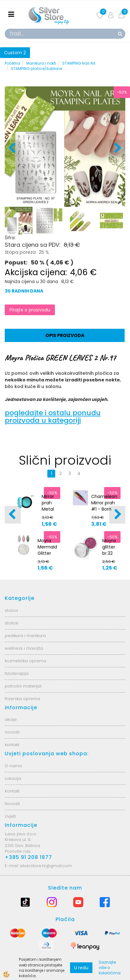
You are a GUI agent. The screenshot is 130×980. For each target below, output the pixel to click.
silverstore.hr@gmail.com (46, 866)
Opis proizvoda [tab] (65, 335)
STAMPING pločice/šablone (36, 69)
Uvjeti (10, 816)
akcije (11, 719)
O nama (13, 766)
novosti (12, 732)
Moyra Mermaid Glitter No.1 (47, 550)
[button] (117, 148)
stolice (12, 623)
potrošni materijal (23, 686)
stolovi (11, 610)
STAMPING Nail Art (79, 63)
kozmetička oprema (25, 661)
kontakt (12, 745)
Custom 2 (15, 53)
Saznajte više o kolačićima (110, 968)
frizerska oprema (22, 699)
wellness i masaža (24, 648)
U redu (81, 968)
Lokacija (13, 778)
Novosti (12, 804)
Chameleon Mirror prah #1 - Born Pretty (104, 506)
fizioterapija (17, 673)
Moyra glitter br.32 (109, 547)
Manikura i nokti (41, 63)
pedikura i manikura (25, 636)
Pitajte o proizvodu (30, 310)
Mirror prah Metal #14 (48, 506)
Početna (12, 63)
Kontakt (12, 791)
